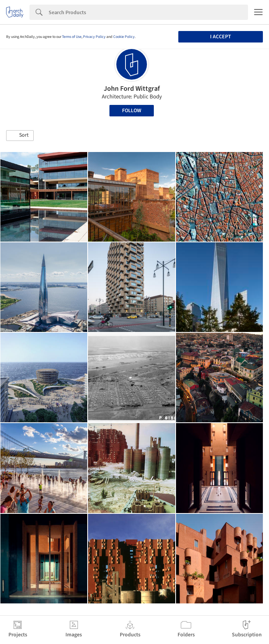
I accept (221, 37)
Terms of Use (72, 37)
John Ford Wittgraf (132, 89)
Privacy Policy (94, 37)
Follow (132, 111)
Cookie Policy (124, 37)
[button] (20, 136)
